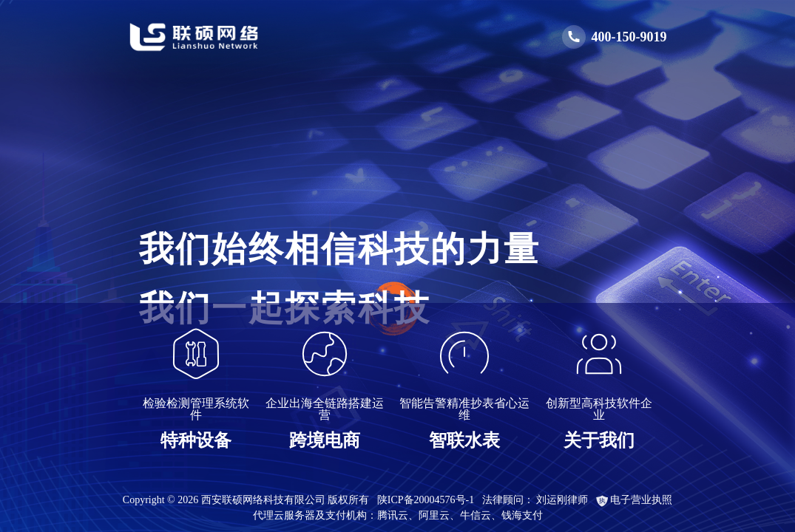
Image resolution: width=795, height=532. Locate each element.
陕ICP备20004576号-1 (426, 500)
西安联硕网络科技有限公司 (263, 500)
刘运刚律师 (562, 500)
